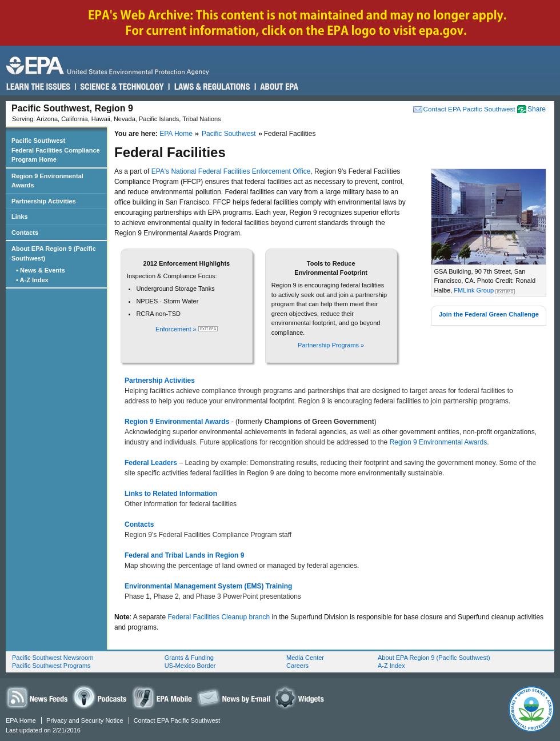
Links (20, 217)
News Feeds (37, 697)
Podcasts (101, 697)
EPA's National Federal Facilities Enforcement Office (231, 171)
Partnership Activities (44, 201)
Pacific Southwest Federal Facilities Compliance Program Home (56, 150)
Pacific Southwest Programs (51, 666)
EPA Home (176, 134)
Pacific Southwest (229, 134)
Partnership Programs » (331, 345)
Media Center (305, 658)
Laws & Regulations (211, 87)
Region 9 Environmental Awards (439, 442)
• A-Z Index (33, 280)
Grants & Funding (189, 658)
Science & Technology (121, 87)
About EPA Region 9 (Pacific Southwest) (54, 253)
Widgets (301, 697)
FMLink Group (474, 290)
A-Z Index (391, 666)
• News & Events (41, 270)
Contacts (25, 233)
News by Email (234, 697)
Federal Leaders (152, 463)
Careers (297, 666)
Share (537, 109)
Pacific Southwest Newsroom (53, 658)
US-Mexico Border (190, 666)
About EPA (279, 87)
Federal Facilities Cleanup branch (219, 617)
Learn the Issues (38, 87)
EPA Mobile (163, 697)
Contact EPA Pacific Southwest (469, 109)
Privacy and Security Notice (85, 720)
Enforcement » (177, 329)
